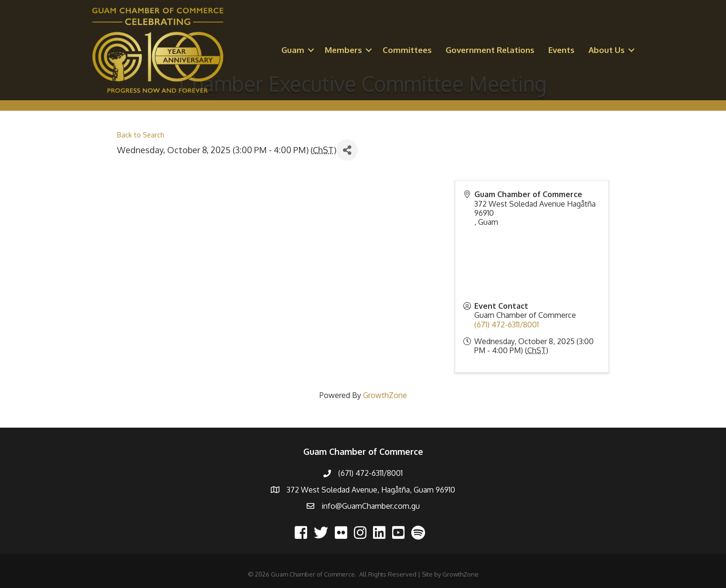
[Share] (347, 150)
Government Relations (490, 50)
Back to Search (141, 135)
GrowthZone (385, 395)
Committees (407, 50)
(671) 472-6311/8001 (507, 325)
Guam (293, 50)
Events (561, 50)
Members (343, 50)
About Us (607, 50)
